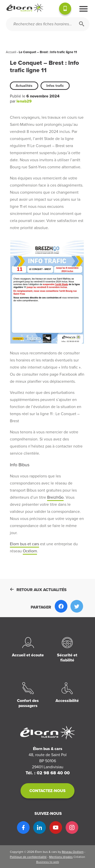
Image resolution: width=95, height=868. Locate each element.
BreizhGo (55, 497)
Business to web (48, 862)
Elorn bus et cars (24, 544)
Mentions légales (61, 857)
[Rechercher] (82, 24)
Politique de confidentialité (28, 857)
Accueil (11, 52)
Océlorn (30, 551)
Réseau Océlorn (73, 852)
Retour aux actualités (38, 590)
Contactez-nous (48, 791)
